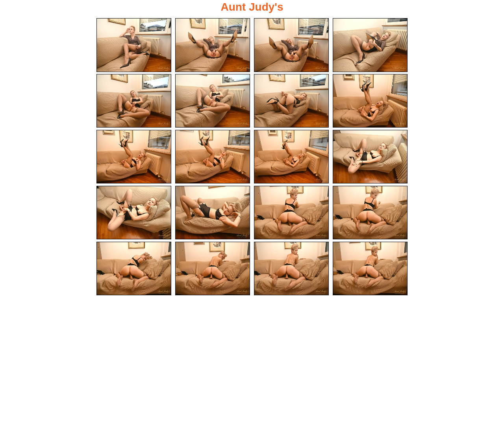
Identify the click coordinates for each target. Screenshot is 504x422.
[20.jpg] (370, 269)
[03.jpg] (291, 45)
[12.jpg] (370, 157)
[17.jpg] (134, 269)
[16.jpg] (370, 213)
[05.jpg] (134, 101)
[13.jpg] (134, 213)
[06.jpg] (213, 101)
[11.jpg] (291, 157)
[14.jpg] (213, 213)
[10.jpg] (213, 157)
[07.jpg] (291, 101)
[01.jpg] (134, 45)
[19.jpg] (291, 269)
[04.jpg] (370, 45)
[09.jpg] (134, 157)
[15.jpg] (291, 213)
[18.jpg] (213, 269)
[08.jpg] (370, 101)
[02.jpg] (213, 45)
